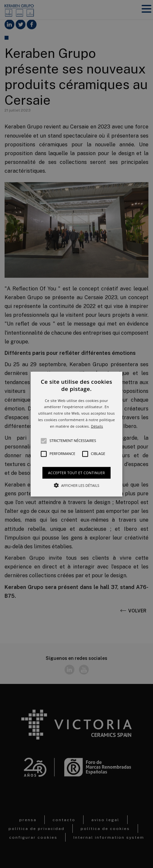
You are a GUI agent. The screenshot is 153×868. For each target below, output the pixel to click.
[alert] (76, 434)
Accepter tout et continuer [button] (76, 472)
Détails (97, 426)
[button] (76, 434)
